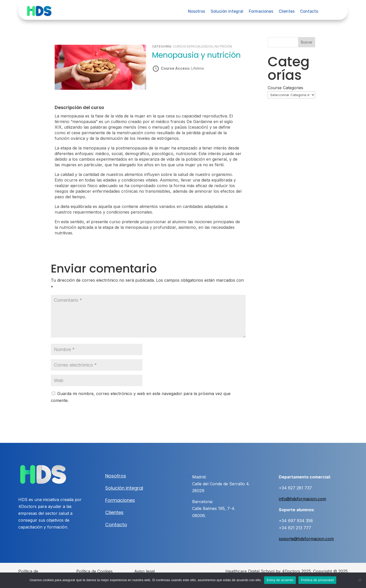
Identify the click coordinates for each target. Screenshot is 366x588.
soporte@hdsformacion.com (306, 538)
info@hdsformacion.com (302, 499)
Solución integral (227, 12)
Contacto (309, 12)
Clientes (287, 12)
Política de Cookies (94, 571)
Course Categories (285, 88)
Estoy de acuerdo (280, 580)
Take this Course (179, 86)
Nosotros (197, 12)
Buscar (307, 42)
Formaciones (261, 12)
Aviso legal (144, 571)
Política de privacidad (317, 580)
